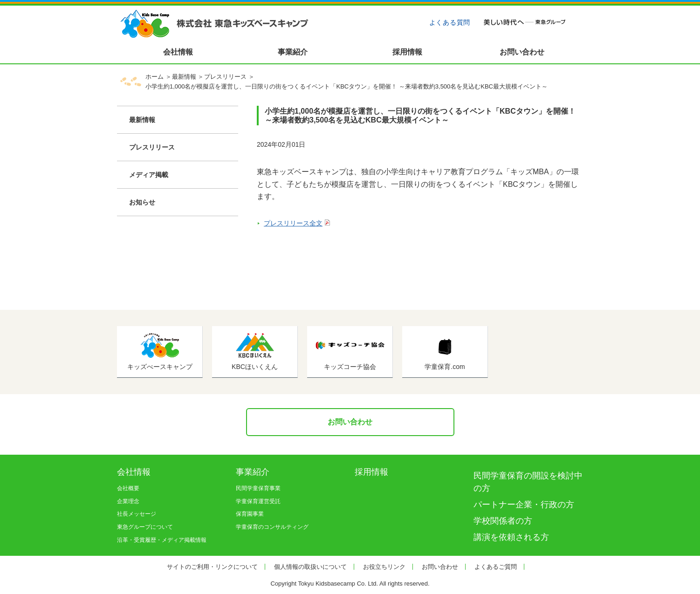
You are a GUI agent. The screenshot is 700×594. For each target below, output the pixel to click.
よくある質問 (450, 22)
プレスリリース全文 (293, 223)
